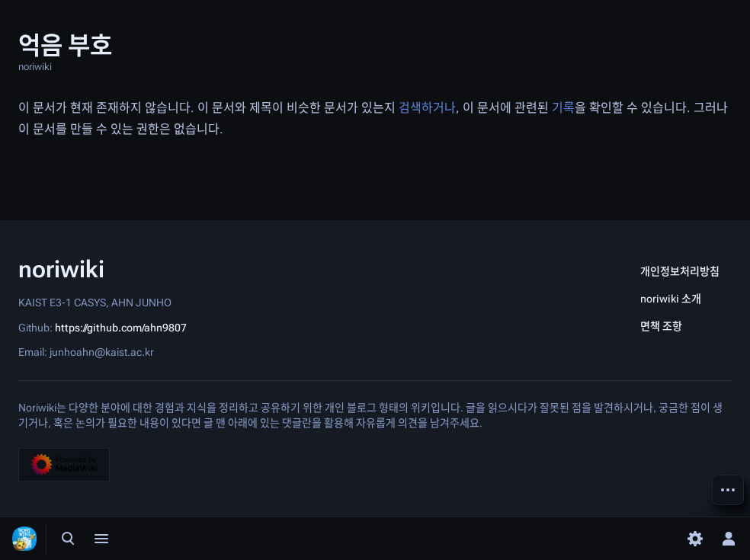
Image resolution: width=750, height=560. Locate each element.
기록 (563, 108)
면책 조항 (661, 326)
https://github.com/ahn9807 (121, 327)
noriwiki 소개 (671, 299)
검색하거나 (427, 108)
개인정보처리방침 (680, 271)
